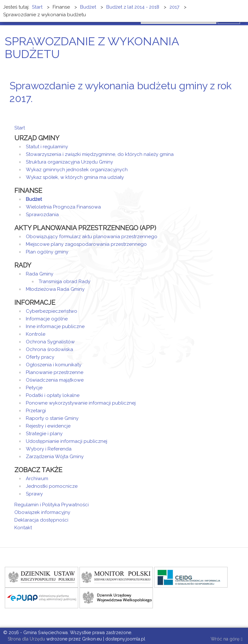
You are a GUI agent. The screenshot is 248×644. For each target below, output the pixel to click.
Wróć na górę (227, 639)
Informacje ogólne (47, 319)
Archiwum (37, 479)
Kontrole (36, 334)
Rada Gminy (40, 274)
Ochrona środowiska (49, 349)
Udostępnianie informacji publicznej (67, 441)
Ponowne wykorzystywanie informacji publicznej (81, 403)
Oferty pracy (40, 357)
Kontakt (23, 528)
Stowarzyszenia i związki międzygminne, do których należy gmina (100, 154)
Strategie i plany (44, 434)
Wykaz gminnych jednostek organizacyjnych (77, 170)
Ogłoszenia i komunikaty (54, 365)
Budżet (34, 199)
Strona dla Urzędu (26, 639)
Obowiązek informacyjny (42, 512)
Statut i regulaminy (47, 147)
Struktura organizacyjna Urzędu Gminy (69, 162)
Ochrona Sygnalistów (50, 342)
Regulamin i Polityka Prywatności (52, 505)
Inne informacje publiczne (55, 326)
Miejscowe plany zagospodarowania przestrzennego (86, 244)
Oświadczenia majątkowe (55, 380)
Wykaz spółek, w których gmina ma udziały (75, 177)
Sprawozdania (42, 215)
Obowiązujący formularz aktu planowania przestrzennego (92, 237)
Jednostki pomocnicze (52, 486)
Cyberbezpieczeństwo (52, 311)
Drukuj (224, 110)
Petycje (34, 388)
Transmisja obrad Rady (64, 282)
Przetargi (36, 411)
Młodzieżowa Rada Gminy (55, 289)
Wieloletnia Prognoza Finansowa (63, 207)
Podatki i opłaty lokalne (53, 395)
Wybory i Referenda (49, 449)
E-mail (232, 110)
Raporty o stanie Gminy (52, 418)
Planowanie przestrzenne (55, 372)
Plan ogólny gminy (47, 252)
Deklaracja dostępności (41, 520)
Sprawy (34, 494)
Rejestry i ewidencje (48, 426)
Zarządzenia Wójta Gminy (55, 457)
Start (20, 128)
